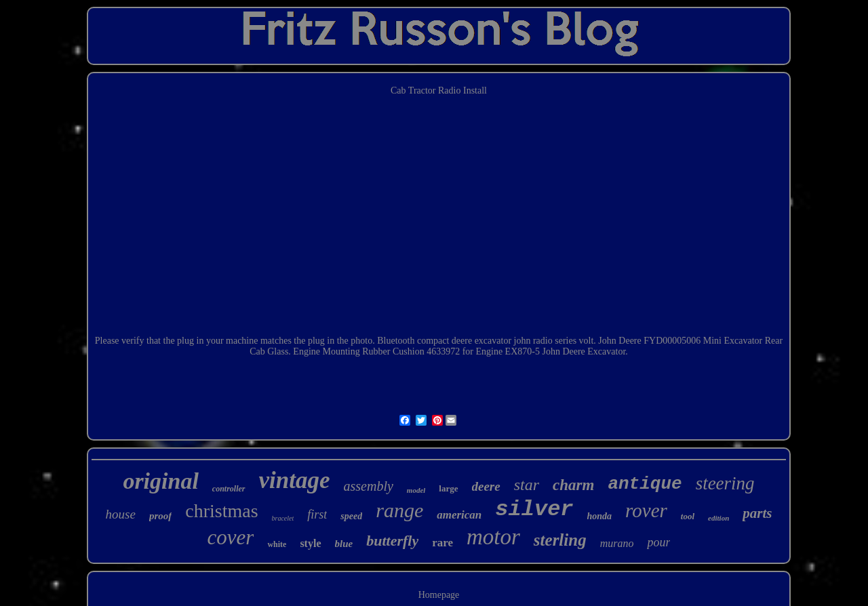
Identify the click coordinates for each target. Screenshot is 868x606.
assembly (369, 486)
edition (718, 518)
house (121, 514)
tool (688, 516)
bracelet (283, 518)
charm (573, 485)
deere (486, 486)
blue (344, 544)
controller (229, 489)
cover (231, 537)
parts (757, 513)
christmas (221, 511)
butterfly (392, 541)
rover (646, 510)
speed (351, 516)
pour (658, 542)
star (527, 485)
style (310, 543)
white (277, 544)
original (160, 481)
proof (160, 516)
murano (617, 543)
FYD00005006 (672, 341)
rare (442, 543)
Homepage (439, 595)
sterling (560, 540)
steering (725, 483)
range (399, 510)
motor (493, 537)
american (459, 515)
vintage (295, 480)
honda (600, 516)
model (416, 490)
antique (645, 484)
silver (534, 509)
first (317, 514)
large (448, 488)
